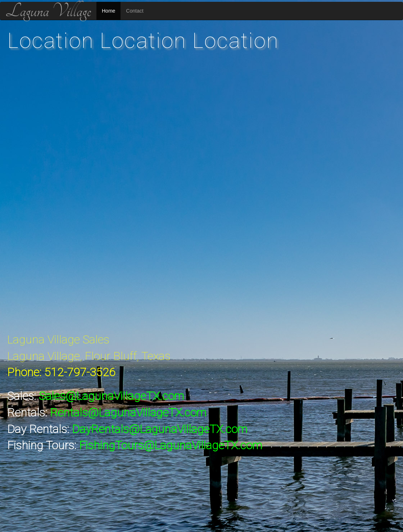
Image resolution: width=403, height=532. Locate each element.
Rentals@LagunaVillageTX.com (128, 412)
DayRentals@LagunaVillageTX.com (160, 429)
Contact (135, 11)
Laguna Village (48, 11)
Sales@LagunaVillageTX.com (111, 396)
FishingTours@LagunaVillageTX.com (171, 445)
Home (108, 11)
